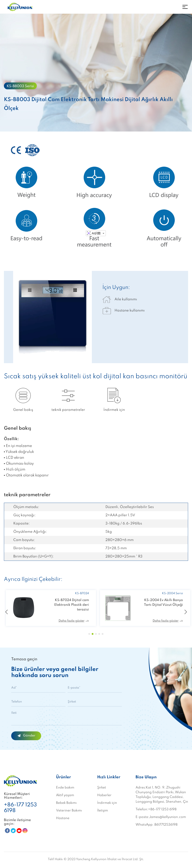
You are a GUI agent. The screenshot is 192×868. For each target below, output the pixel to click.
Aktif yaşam (65, 795)
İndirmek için (107, 803)
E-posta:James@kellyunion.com (161, 817)
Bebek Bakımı (66, 803)
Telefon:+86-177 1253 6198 (156, 809)
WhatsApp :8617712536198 (157, 825)
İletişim (103, 811)
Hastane (63, 818)
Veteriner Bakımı (69, 811)
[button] (89, 634)
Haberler (104, 795)
